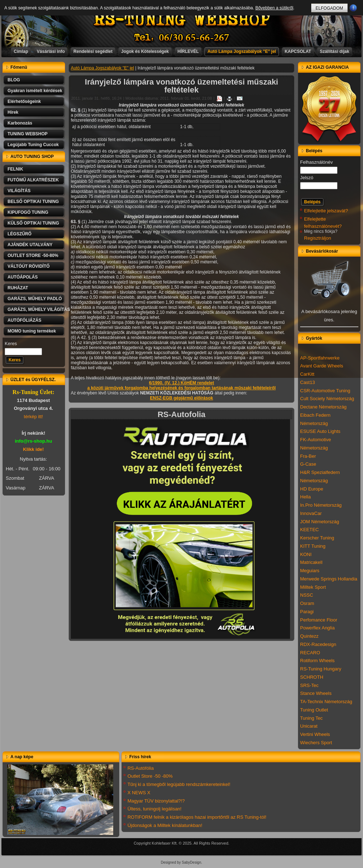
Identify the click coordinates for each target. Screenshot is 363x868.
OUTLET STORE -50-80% (33, 256)
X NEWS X (139, 793)
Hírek (13, 112)
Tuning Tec (311, 718)
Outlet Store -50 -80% (150, 776)
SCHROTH (312, 677)
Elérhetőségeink (24, 101)
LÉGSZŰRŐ (20, 234)
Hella (305, 497)
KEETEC (309, 530)
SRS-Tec (309, 685)
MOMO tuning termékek (32, 331)
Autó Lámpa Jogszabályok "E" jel (242, 51)
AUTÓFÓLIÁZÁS (24, 320)
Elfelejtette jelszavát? (326, 211)
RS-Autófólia (141, 768)
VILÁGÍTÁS (19, 191)
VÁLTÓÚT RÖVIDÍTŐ (29, 266)
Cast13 (307, 382)
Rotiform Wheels (317, 661)
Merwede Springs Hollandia (329, 579)
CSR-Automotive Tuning (325, 391)
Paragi (307, 612)
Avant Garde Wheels (322, 366)
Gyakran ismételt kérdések (35, 91)
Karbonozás (20, 123)
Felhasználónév (316, 162)
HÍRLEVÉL (188, 51)
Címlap (21, 51)
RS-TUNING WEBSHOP (182, 20)
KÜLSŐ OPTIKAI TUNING (33, 223)
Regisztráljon (318, 238)
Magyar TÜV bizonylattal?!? (156, 801)
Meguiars (310, 571)
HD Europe (312, 489)
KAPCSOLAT (298, 51)
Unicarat (309, 726)
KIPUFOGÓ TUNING (28, 212)
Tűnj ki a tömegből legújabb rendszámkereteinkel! (179, 784)
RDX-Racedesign (318, 644)
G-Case (308, 464)
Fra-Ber (308, 456)
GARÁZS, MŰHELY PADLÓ (35, 299)
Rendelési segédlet (93, 51)
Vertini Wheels (315, 734)
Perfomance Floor (319, 620)
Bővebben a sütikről (274, 8)
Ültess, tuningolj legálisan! (155, 809)
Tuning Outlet (314, 710)
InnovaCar (311, 513)
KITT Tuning (313, 546)
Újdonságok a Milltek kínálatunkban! (165, 825)
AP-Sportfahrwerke (320, 358)
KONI (306, 554)
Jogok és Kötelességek (145, 51)
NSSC (307, 595)
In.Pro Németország (321, 505)
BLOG (14, 80)
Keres (11, 343)
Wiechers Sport (316, 743)
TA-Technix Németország (326, 702)
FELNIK (15, 169)
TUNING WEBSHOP (27, 134)
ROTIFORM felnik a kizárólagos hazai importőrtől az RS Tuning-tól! (197, 817)
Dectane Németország (323, 407)
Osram (307, 603)
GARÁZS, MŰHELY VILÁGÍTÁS (36, 309)
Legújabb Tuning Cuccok (33, 145)
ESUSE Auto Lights (320, 431)
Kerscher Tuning (317, 538)
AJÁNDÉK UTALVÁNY (30, 245)
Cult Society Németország (327, 399)
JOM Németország (320, 522)
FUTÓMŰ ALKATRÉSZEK (33, 180)
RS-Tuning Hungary (321, 669)
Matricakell (311, 562)
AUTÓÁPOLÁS (23, 277)
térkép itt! (33, 417)
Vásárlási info (51, 51)
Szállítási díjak (335, 51)
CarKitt (307, 374)
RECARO (310, 653)
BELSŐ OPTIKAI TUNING (33, 202)
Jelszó (307, 178)
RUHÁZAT (18, 288)
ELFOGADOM (329, 8)
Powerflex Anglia (317, 628)
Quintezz (309, 636)
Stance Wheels (316, 693)
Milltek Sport (313, 587)
